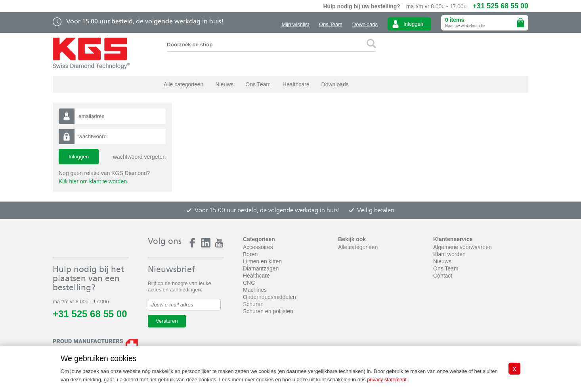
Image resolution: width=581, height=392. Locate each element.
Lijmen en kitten (262, 261)
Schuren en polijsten (268, 311)
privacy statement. (388, 380)
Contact (443, 276)
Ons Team (331, 24)
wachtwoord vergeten (139, 157)
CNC (249, 283)
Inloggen (413, 24)
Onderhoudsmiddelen (269, 297)
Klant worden (449, 254)
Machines (255, 290)
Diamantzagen (261, 268)
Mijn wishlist (295, 24)
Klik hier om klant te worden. (94, 181)
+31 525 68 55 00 (500, 6)
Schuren (253, 304)
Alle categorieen (183, 84)
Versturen (167, 321)
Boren (250, 254)
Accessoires (258, 247)
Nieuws (224, 84)
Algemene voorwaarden (463, 247)
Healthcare (296, 84)
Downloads (365, 24)
